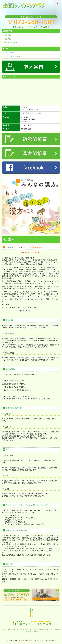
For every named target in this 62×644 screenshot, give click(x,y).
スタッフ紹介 (34, 629)
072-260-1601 (26, 125)
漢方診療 (8, 35)
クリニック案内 (24, 629)
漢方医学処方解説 (11, 43)
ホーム (4, 629)
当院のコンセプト (13, 629)
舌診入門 (8, 39)
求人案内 (57, 629)
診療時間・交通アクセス (46, 629)
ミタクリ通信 (9, 53)
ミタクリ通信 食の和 (13, 56)
